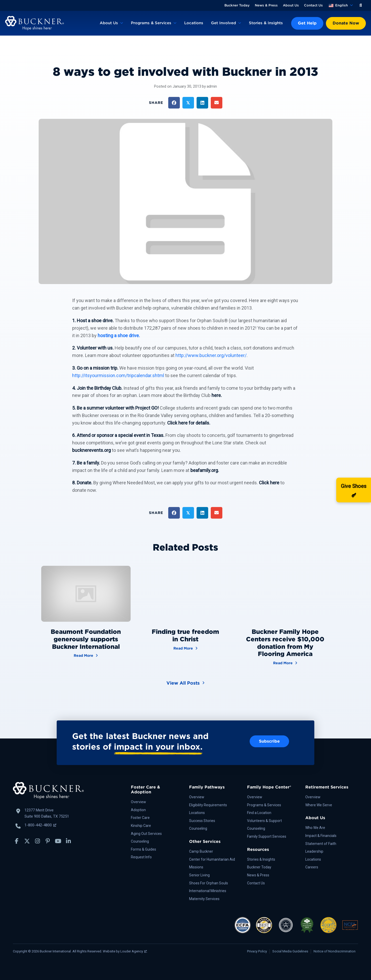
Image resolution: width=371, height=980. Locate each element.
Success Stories (202, 821)
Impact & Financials (321, 836)
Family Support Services (267, 836)
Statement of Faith (321, 844)
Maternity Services (204, 899)
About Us (291, 5)
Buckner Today (237, 5)
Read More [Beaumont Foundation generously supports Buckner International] (86, 655)
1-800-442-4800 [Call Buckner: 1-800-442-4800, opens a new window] (40, 825)
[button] (361, 5)
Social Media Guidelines (290, 951)
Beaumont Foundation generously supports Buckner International (86, 639)
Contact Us (313, 5)
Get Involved (224, 23)
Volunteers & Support (264, 821)
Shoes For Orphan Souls (209, 883)
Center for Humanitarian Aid (212, 859)
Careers (312, 867)
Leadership (314, 851)
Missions (196, 867)
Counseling (140, 841)
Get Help (307, 23)
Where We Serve (319, 805)
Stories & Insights (266, 23)
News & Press (266, 5)
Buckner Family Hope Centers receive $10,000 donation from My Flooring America (285, 643)
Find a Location (259, 813)
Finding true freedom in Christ (185, 635)
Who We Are (315, 828)
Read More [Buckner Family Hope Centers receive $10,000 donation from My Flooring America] (285, 663)
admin (212, 86)
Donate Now (346, 23)
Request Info (141, 857)
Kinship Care (141, 826)
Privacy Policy (257, 951)
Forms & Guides (144, 849)
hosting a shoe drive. (119, 335)
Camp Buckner (201, 851)
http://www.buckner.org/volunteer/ (211, 355)
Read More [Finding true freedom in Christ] (185, 648)
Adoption (138, 810)
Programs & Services (151, 23)
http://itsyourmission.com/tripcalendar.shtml (118, 375)
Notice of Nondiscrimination (335, 951)
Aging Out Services (146, 834)
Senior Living (199, 875)
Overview (138, 802)
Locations (194, 23)
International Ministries (208, 891)
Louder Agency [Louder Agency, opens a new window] (134, 951)
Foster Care (140, 818)
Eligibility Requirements (208, 805)
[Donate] (354, 490)
